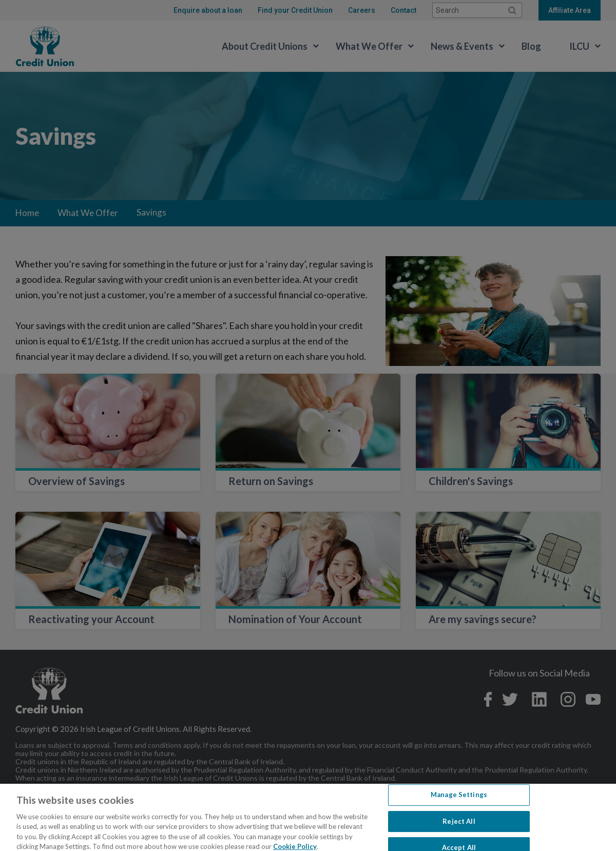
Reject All (459, 831)
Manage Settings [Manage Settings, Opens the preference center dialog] (459, 805)
